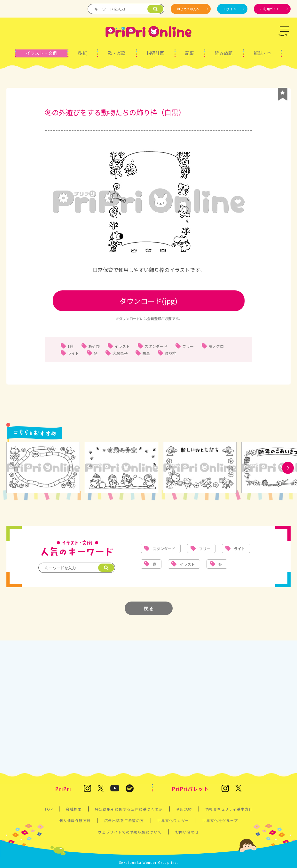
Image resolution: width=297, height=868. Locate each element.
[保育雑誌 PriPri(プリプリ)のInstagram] (87, 789)
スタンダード (156, 346)
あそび (94, 346)
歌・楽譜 (117, 53)
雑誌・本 (262, 53)
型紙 (82, 53)
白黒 (146, 353)
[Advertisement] (148, 704)
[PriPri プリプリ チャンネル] (115, 789)
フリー (188, 346)
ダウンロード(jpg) (148, 301)
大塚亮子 (120, 353)
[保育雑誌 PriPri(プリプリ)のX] (101, 789)
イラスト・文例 (42, 53)
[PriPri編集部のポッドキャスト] (130, 789)
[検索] (155, 9)
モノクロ (216, 346)
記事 (190, 53)
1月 (70, 346)
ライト (73, 353)
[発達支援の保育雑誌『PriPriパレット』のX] (238, 789)
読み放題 (224, 53)
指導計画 (155, 53)
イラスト (122, 346)
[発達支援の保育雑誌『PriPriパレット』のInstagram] (225, 789)
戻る (149, 608)
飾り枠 (170, 353)
